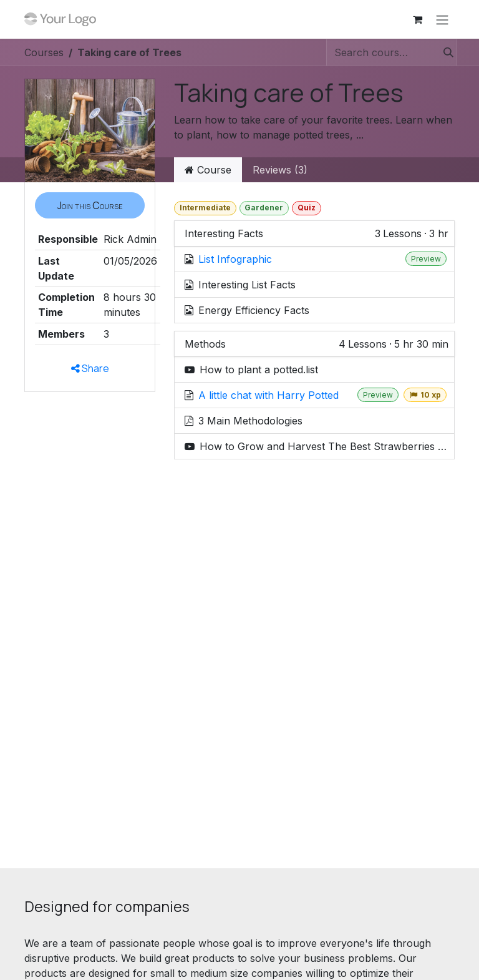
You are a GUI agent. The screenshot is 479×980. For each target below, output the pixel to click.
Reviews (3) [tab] (280, 170)
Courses (44, 52)
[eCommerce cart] (417, 19)
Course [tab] (208, 170)
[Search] (445, 52)
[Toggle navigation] (442, 19)
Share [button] (90, 368)
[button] (90, 205)
